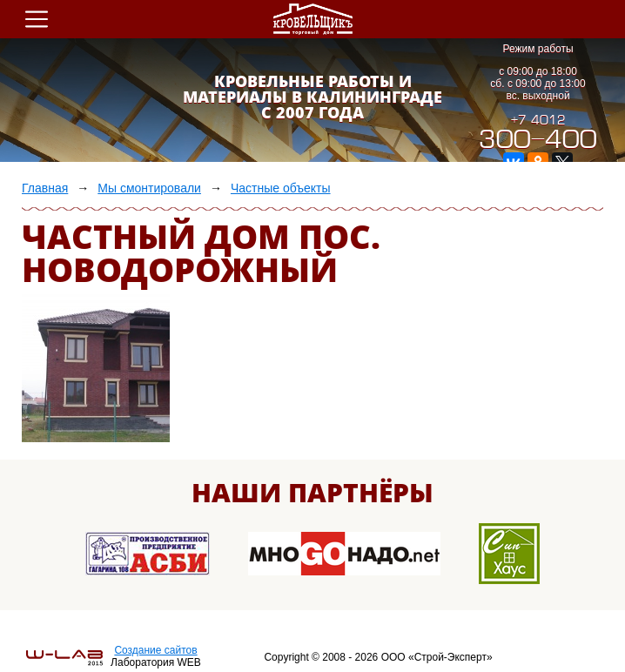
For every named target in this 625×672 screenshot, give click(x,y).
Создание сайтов (155, 650)
